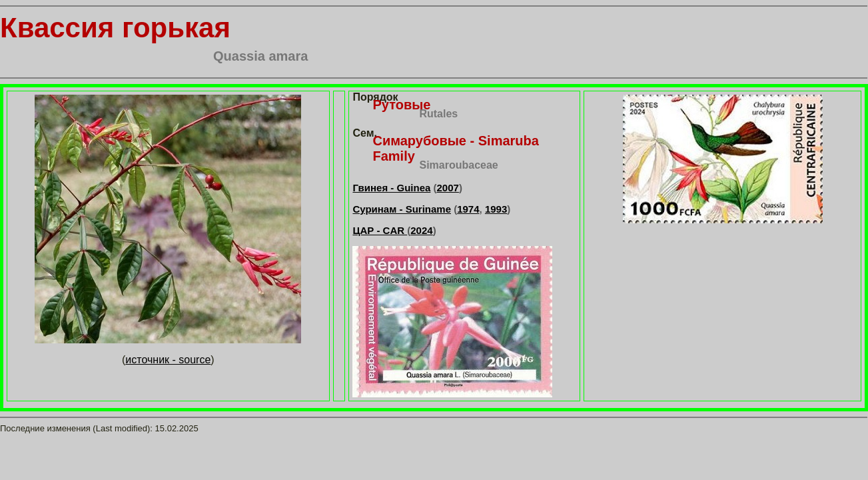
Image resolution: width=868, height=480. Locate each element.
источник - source (168, 360)
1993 (496, 209)
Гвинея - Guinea (391, 188)
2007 (448, 188)
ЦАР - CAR (380, 230)
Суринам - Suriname (402, 209)
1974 (468, 209)
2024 (421, 230)
